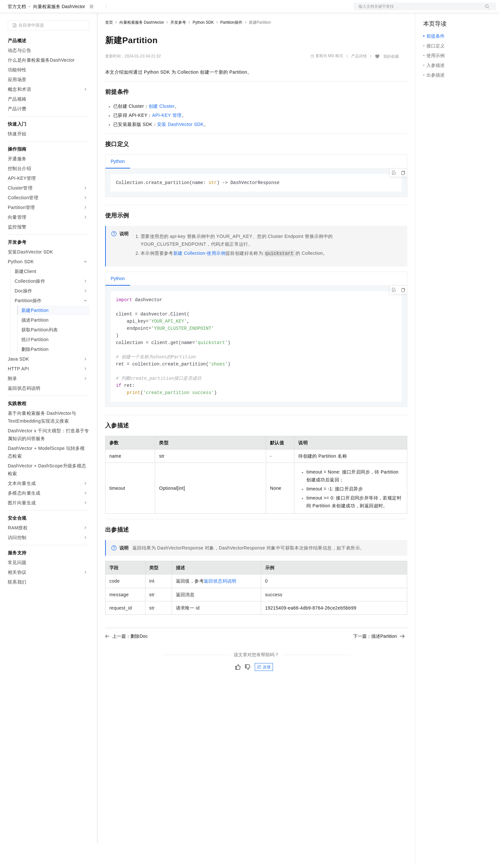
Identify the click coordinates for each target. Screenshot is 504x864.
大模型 (67, 10)
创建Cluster (162, 127)
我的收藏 (391, 77)
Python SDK (203, 43)
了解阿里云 (214, 10)
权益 (125, 10)
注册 (461, 10)
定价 (140, 10)
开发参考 (178, 43)
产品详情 (359, 77)
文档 (417, 10)
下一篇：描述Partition (379, 662)
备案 (430, 10)
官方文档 (17, 27)
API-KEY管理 (167, 136)
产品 (84, 10)
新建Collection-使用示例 (199, 274)
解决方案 (104, 10)
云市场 (158, 10)
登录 (485, 10)
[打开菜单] (10, 10)
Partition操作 (231, 43)
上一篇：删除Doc (126, 662)
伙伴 (176, 10)
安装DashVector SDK (180, 145)
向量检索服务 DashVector (59, 27)
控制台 (446, 10)
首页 (109, 43)
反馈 (264, 693)
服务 (191, 10)
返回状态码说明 (220, 607)
